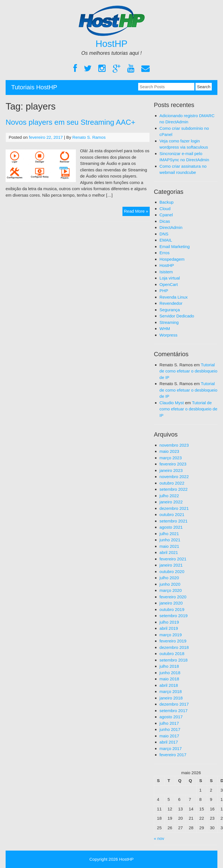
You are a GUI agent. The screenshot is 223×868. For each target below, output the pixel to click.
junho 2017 (170, 729)
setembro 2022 (174, 489)
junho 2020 (170, 584)
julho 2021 (169, 534)
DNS (164, 234)
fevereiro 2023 (173, 464)
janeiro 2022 (171, 502)
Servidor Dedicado (177, 316)
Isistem (166, 272)
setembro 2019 (174, 616)
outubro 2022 (172, 483)
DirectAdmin (171, 227)
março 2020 (171, 590)
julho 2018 (169, 666)
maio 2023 (169, 451)
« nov (159, 838)
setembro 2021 (174, 521)
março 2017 (171, 748)
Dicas (165, 221)
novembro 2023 (174, 445)
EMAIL (166, 240)
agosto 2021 (171, 527)
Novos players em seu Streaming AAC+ (70, 122)
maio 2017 (169, 736)
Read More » (137, 212)
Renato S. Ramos (89, 137)
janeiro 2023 (171, 470)
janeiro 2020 (171, 603)
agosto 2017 (171, 717)
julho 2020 (169, 578)
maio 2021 (169, 546)
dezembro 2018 (174, 647)
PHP (164, 291)
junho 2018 (170, 673)
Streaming (169, 322)
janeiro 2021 (171, 565)
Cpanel (166, 215)
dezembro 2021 (174, 508)
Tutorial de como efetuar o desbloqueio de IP (188, 371)
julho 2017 (169, 723)
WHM (165, 329)
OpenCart (169, 284)
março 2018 (171, 691)
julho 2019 (169, 622)
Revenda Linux (174, 297)
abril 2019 (169, 628)
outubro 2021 (172, 514)
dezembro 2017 (174, 704)
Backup (167, 202)
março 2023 (171, 458)
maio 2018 (169, 679)
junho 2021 (170, 540)
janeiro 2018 (171, 698)
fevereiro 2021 (173, 559)
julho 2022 (169, 496)
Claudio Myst (172, 403)
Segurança (170, 310)
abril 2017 (169, 742)
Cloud (165, 209)
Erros (165, 253)
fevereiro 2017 (173, 755)
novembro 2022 (174, 477)
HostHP (112, 44)
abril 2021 (169, 552)
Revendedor (171, 303)
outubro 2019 (172, 609)
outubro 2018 (172, 654)
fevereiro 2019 (173, 641)
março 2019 (171, 635)
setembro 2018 (174, 660)
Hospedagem (172, 259)
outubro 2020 (172, 572)
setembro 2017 (174, 711)
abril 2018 (169, 685)
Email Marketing (175, 246)
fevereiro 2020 (173, 597)
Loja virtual (170, 278)
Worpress (169, 335)
